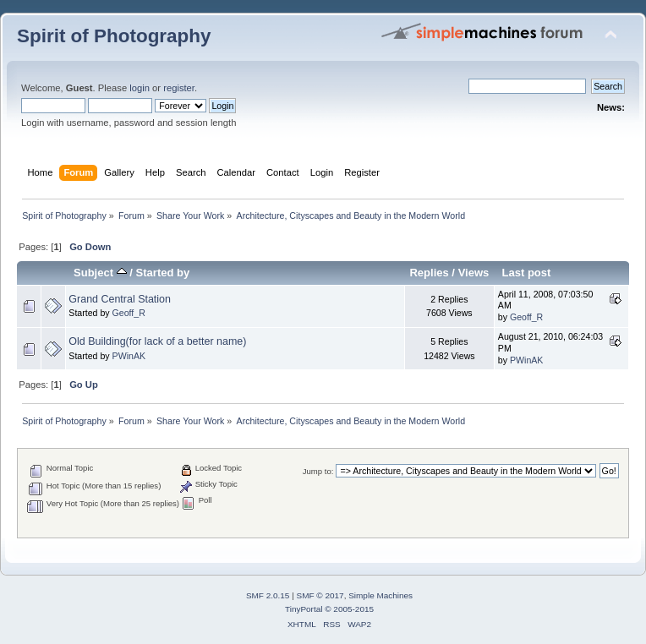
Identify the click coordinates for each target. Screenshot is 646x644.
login (140, 88)
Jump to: (318, 471)
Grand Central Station (120, 299)
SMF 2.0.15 (268, 595)
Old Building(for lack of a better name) (157, 341)
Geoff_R (129, 313)
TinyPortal (304, 609)
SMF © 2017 (320, 595)
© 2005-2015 (349, 609)
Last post (526, 273)
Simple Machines (380, 595)
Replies (429, 273)
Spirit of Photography (114, 36)
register (179, 88)
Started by (163, 273)
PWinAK (129, 356)
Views (474, 273)
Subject (100, 273)
